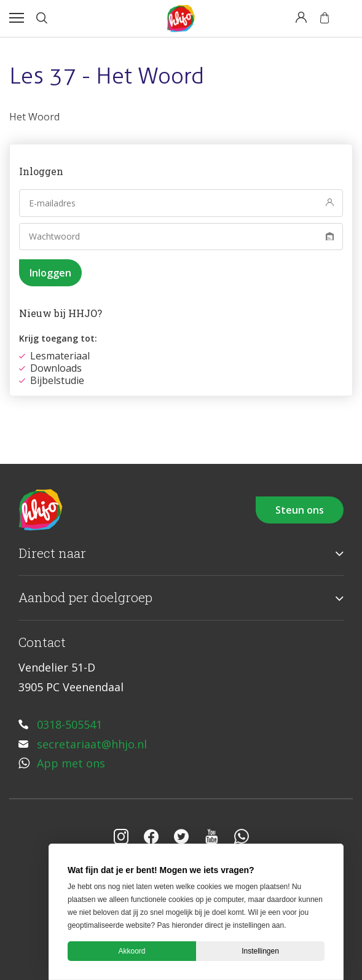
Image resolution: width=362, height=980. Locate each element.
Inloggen (50, 273)
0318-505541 (69, 724)
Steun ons (300, 510)
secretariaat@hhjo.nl (92, 744)
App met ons (71, 763)
